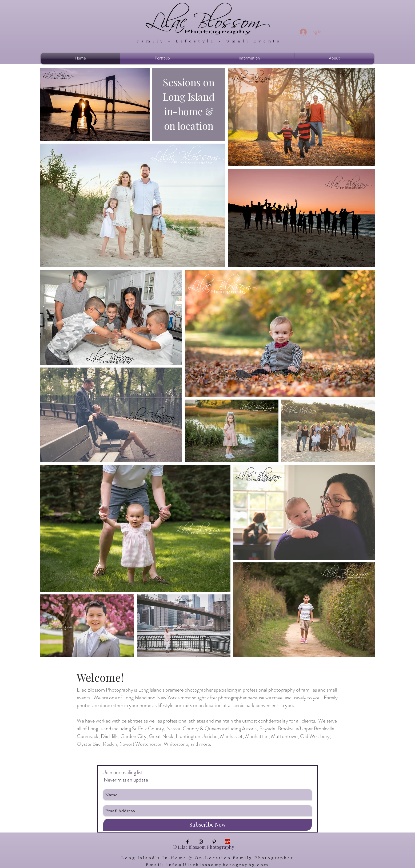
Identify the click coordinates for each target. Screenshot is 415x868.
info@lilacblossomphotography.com (218, 865)
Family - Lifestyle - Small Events (207, 41)
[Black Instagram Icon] (201, 842)
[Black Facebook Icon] (187, 842)
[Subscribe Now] (207, 825)
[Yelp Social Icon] (228, 842)
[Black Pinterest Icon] (214, 842)
